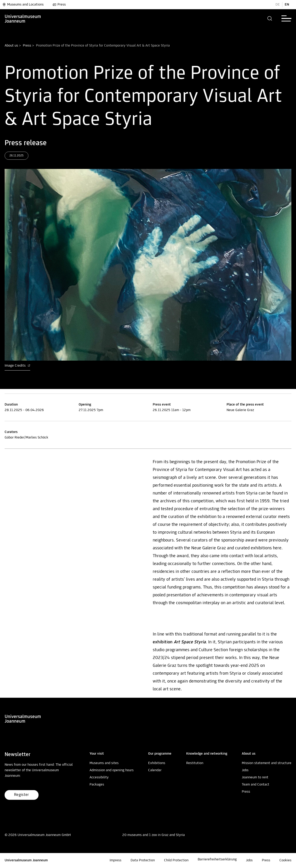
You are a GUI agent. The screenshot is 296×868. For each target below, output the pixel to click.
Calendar (155, 770)
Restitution (195, 763)
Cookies (285, 860)
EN (287, 5)
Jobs (245, 770)
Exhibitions (157, 763)
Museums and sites (104, 763)
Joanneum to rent (255, 777)
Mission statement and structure (267, 763)
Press (59, 5)
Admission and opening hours (112, 770)
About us (11, 46)
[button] (270, 18)
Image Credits (17, 366)
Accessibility (99, 777)
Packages (97, 785)
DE (278, 5)
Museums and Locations (23, 5)
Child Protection (176, 860)
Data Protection (143, 860)
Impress (115, 860)
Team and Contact (256, 785)
